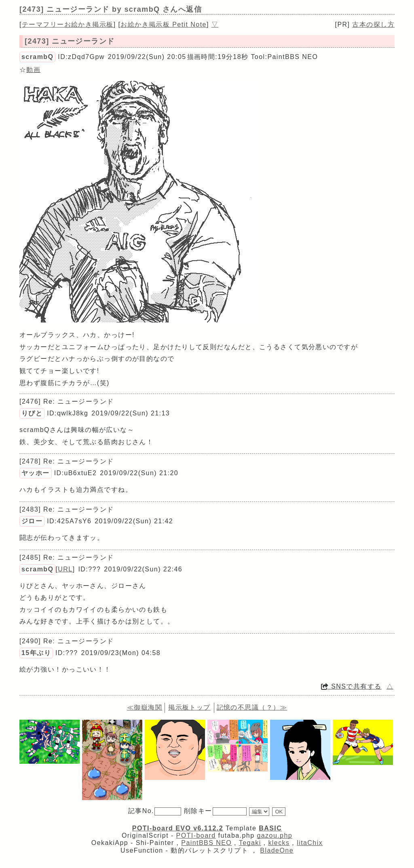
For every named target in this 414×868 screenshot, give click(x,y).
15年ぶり (36, 653)
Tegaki (250, 843)
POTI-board (196, 835)
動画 (33, 70)
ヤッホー (36, 473)
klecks (279, 843)
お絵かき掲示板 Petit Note (164, 24)
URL (65, 569)
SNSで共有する (351, 686)
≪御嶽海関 (145, 707)
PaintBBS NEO (206, 843)
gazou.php (275, 835)
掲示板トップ (189, 707)
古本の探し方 (373, 24)
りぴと (32, 413)
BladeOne (277, 850)
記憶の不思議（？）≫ (252, 707)
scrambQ (37, 57)
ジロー (32, 521)
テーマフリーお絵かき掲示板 (68, 24)
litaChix (310, 843)
